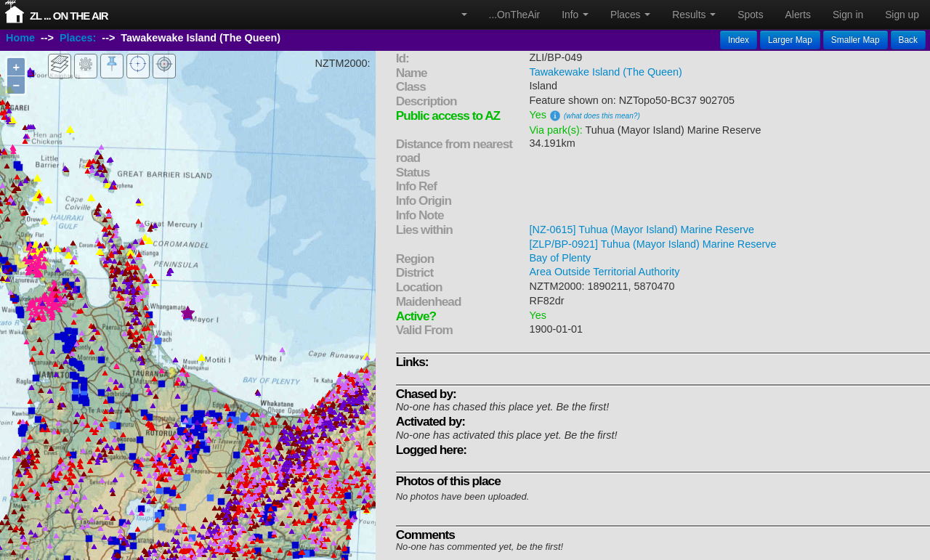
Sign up (902, 15)
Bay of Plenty (561, 258)
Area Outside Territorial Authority (605, 272)
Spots (750, 15)
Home (20, 38)
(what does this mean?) (602, 116)
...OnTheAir (515, 15)
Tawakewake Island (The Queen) (606, 72)
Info (575, 15)
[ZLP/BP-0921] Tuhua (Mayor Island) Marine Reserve (653, 244)
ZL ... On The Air (69, 16)
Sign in (848, 15)
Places (630, 15)
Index (739, 40)
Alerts (798, 15)
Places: (78, 38)
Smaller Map (856, 40)
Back (908, 40)
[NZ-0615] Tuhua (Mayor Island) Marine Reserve (642, 230)
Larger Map (790, 40)
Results (694, 15)
